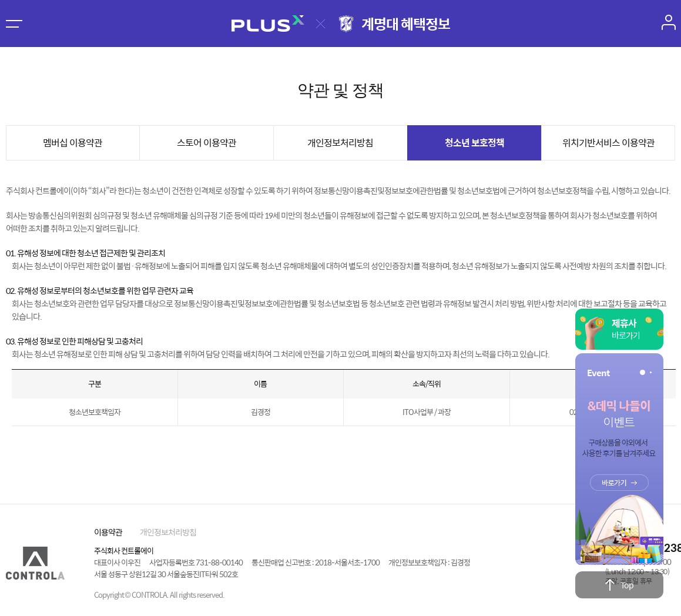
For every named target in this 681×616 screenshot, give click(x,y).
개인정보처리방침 (340, 143)
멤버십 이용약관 (73, 143)
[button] (643, 372)
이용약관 (108, 532)
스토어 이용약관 (207, 143)
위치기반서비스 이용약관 (608, 143)
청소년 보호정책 (474, 143)
